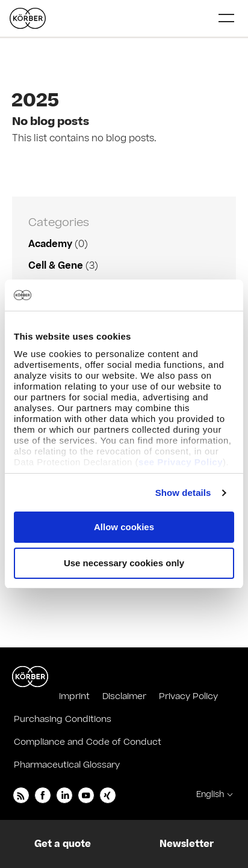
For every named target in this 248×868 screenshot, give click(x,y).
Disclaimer (124, 696)
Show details (183, 493)
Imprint (74, 696)
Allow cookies (124, 527)
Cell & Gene (56, 266)
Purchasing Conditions (63, 719)
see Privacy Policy (181, 462)
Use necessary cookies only (124, 563)
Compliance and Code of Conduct (88, 742)
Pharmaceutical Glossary (67, 765)
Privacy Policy (188, 696)
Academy (50, 244)
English (210, 795)
